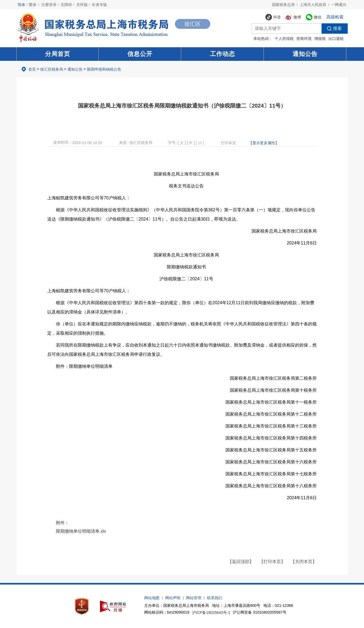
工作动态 (222, 54)
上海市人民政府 (313, 5)
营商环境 (304, 39)
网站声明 (173, 598)
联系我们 (215, 598)
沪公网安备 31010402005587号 (260, 612)
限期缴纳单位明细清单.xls (81, 531)
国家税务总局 (283, 5)
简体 (21, 5)
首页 (32, 69)
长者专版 (99, 5)
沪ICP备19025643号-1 (211, 613)
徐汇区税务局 (52, 69)
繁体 (33, 5)
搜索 (332, 29)
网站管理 (194, 598)
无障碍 (66, 5)
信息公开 (140, 54)
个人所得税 (284, 39)
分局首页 (58, 54)
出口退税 (336, 39)
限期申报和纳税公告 (104, 69)
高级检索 (335, 17)
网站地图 (152, 598)
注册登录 (49, 5)
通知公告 (305, 54)
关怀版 (82, 5)
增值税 (320, 39)
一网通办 (339, 5)
